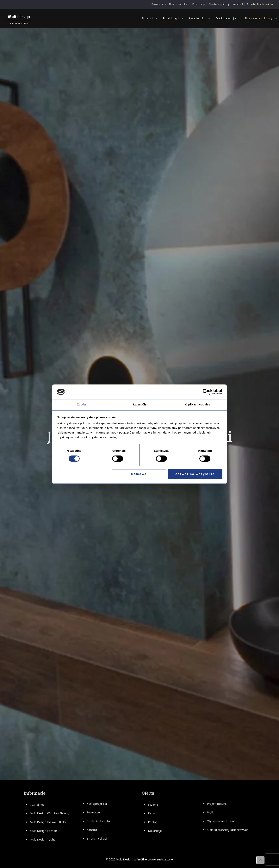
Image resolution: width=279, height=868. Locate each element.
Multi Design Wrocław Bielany (50, 813)
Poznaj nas (159, 4)
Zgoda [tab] (81, 405)
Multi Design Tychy (43, 840)
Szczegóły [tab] (139, 405)
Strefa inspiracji (219, 4)
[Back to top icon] (260, 860)
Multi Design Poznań (43, 831)
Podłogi (153, 822)
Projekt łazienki (217, 804)
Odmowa (139, 474)
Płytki (211, 812)
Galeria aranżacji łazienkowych (228, 830)
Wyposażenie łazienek (222, 821)
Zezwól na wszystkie (195, 474)
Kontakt (238, 4)
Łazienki (153, 805)
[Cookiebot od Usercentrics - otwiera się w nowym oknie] (205, 392)
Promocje (199, 4)
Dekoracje (155, 831)
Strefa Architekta (98, 821)
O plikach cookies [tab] (198, 405)
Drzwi (152, 813)
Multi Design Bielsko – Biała (48, 822)
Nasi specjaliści (179, 4)
